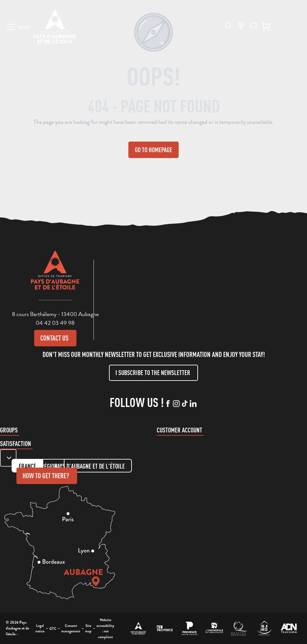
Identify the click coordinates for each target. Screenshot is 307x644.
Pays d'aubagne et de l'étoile (90, 466)
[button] (228, 25)
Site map (88, 629)
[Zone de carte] (8, 458)
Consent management (71, 629)
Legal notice (40, 629)
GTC (53, 629)
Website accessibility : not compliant (105, 628)
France (27, 466)
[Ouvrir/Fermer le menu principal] (19, 27)
